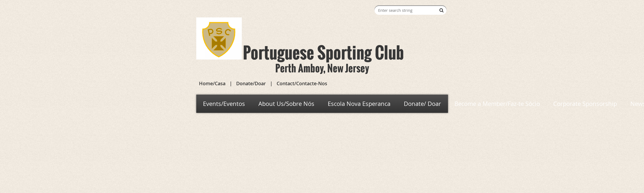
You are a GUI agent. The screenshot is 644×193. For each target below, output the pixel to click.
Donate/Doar (251, 83)
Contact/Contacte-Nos (302, 83)
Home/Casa (212, 83)
